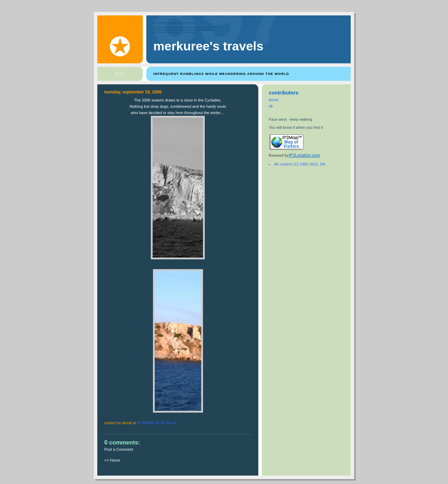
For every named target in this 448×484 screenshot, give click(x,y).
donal (274, 100)
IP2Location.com (304, 155)
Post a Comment (119, 449)
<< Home (112, 460)
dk (271, 106)
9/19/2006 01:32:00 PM (157, 423)
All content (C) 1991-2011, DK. (300, 164)
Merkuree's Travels (208, 46)
